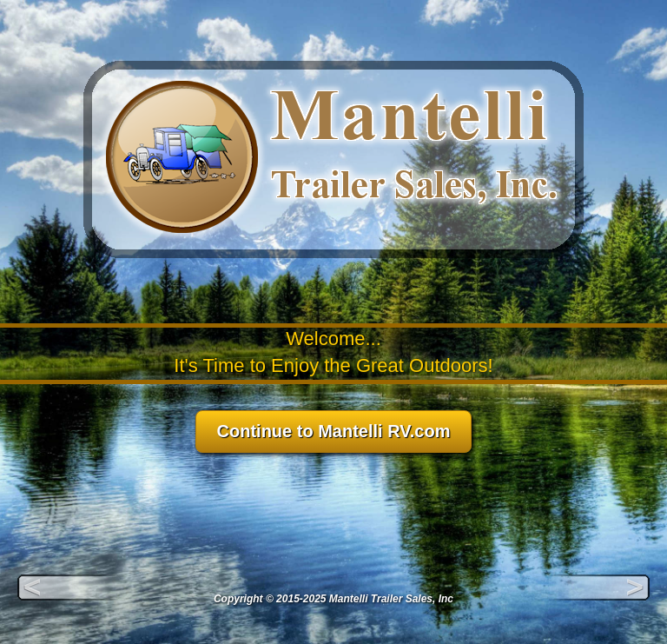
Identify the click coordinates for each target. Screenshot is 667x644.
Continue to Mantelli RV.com (334, 431)
